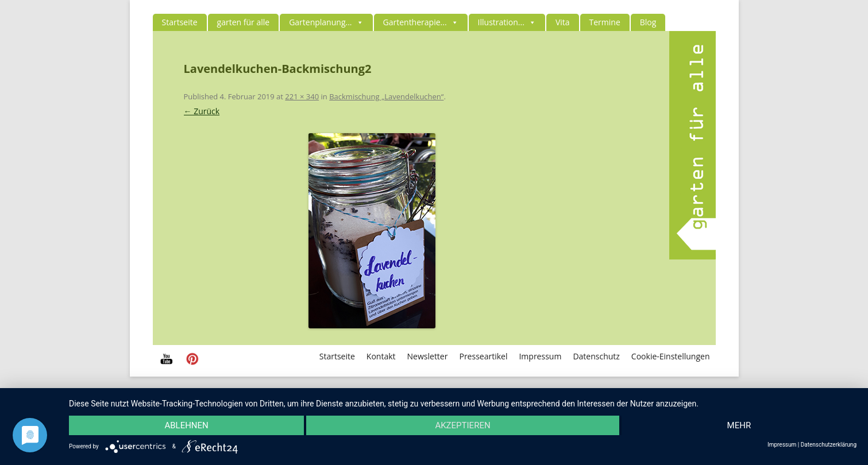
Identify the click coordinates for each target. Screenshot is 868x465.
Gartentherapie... (421, 22)
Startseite (180, 22)
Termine (605, 22)
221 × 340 (302, 96)
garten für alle (244, 22)
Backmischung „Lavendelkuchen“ (386, 96)
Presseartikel (483, 356)
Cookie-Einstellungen (671, 356)
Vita (563, 22)
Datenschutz (596, 356)
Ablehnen (186, 425)
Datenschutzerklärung (829, 445)
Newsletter (428, 356)
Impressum (540, 356)
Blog (648, 22)
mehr (739, 425)
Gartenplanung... (326, 22)
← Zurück (202, 111)
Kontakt (381, 356)
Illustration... (507, 22)
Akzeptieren (462, 425)
